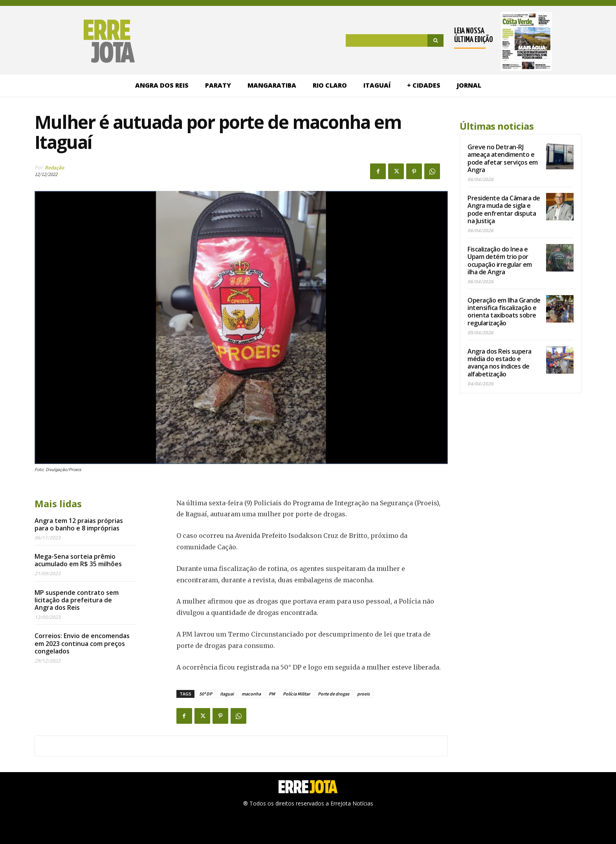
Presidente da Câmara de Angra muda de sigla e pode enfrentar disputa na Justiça (504, 209)
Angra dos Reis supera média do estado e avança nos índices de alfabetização (500, 363)
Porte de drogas (334, 694)
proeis (363, 694)
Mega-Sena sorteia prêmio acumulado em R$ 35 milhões (78, 560)
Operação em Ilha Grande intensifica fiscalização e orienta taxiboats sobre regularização (504, 312)
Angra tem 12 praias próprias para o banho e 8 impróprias (79, 524)
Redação (54, 168)
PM (272, 694)
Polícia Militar (296, 694)
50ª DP (206, 694)
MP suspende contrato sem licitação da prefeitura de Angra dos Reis (77, 600)
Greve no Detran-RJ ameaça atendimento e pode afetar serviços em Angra (503, 158)
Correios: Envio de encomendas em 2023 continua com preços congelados (82, 643)
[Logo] (72, 41)
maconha (251, 694)
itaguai (227, 694)
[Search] (435, 40)
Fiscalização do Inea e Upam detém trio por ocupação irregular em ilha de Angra (500, 261)
